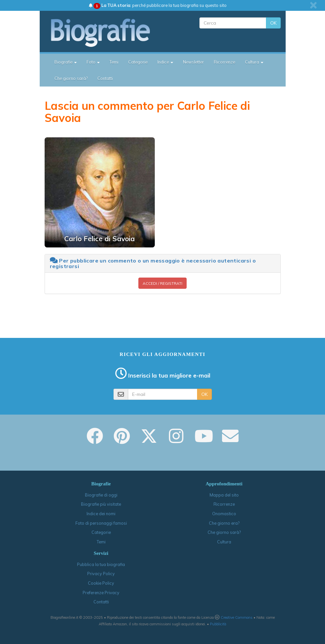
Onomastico (224, 514)
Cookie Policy (101, 583)
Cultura (224, 542)
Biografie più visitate (101, 504)
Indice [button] (165, 62)
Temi (114, 62)
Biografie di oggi (101, 495)
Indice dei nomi (101, 514)
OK (273, 23)
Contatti (105, 78)
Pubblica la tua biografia (101, 564)
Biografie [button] (66, 62)
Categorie (138, 62)
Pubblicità (218, 624)
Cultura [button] (254, 62)
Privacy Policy (101, 574)
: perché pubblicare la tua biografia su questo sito (158, 5)
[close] (313, 5)
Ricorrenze (224, 62)
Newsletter (193, 62)
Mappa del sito (224, 495)
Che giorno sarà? (71, 78)
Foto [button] (93, 62)
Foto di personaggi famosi (101, 523)
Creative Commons (237, 617)
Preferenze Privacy (101, 593)
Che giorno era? (224, 523)
